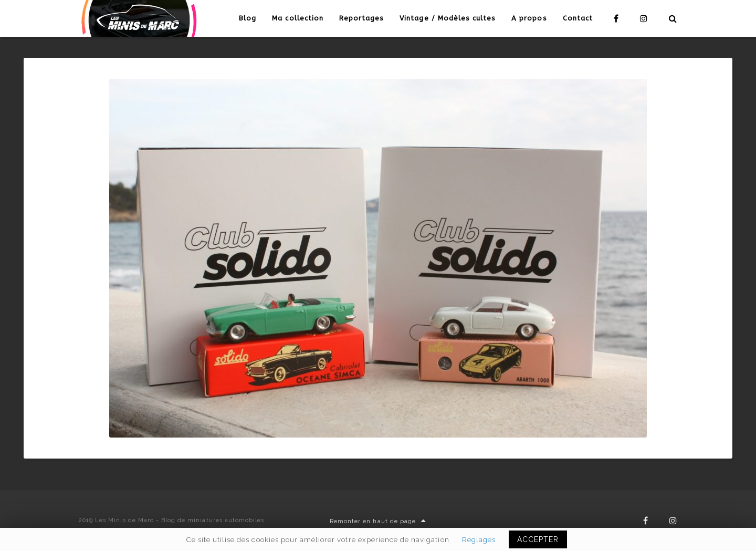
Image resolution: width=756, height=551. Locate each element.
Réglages (479, 539)
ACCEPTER (538, 539)
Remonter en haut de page (378, 521)
